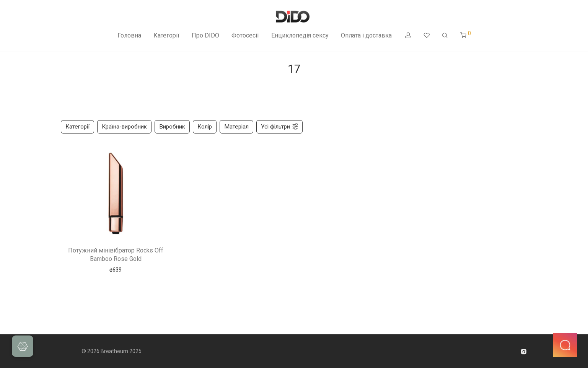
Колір (205, 127)
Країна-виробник (124, 127)
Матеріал (236, 127)
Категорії (166, 35)
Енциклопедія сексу (300, 35)
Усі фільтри (280, 127)
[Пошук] (445, 36)
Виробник (172, 127)
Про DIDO (205, 35)
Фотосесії (245, 35)
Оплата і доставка (366, 35)
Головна (129, 35)
